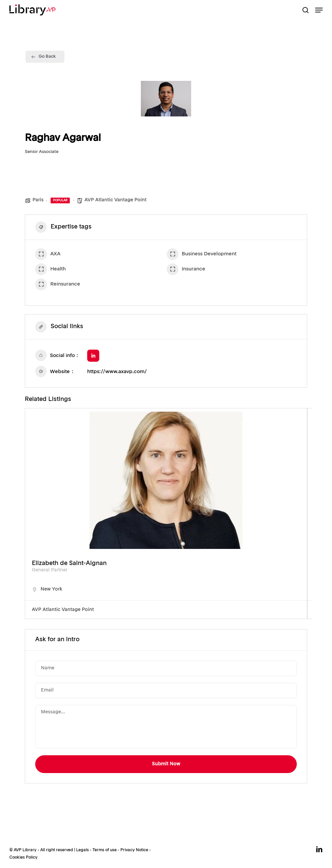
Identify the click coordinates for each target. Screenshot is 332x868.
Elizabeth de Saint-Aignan (69, 563)
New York (51, 589)
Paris (38, 200)
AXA (48, 255)
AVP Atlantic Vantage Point (116, 200)
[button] (319, 10)
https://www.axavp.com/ (117, 372)
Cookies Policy (23, 858)
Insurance (186, 270)
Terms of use (105, 850)
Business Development (202, 255)
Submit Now (166, 764)
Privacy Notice (134, 850)
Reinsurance (58, 285)
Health (50, 270)
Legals (82, 850)
